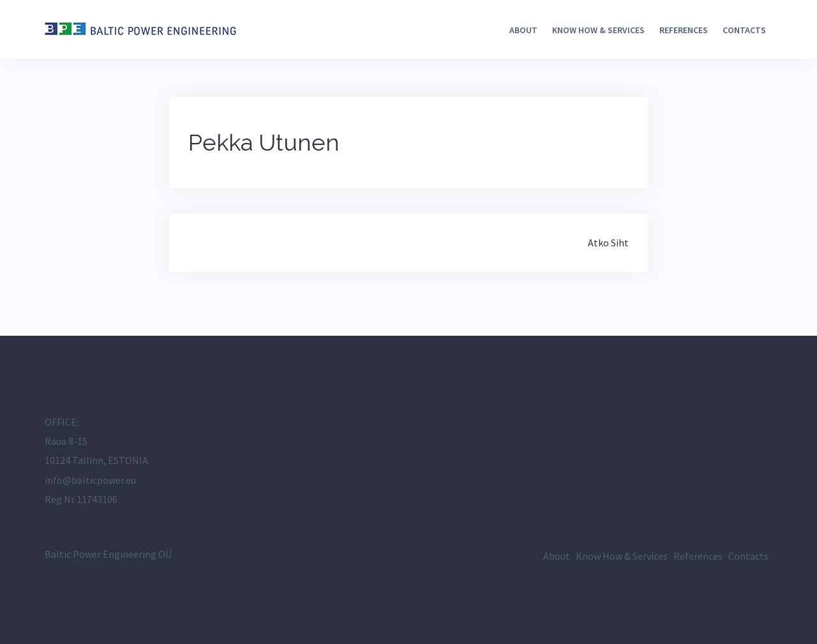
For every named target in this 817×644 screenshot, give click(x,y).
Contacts (744, 30)
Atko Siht (608, 243)
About (523, 30)
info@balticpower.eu (90, 480)
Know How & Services (598, 30)
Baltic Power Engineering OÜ (108, 554)
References (684, 30)
